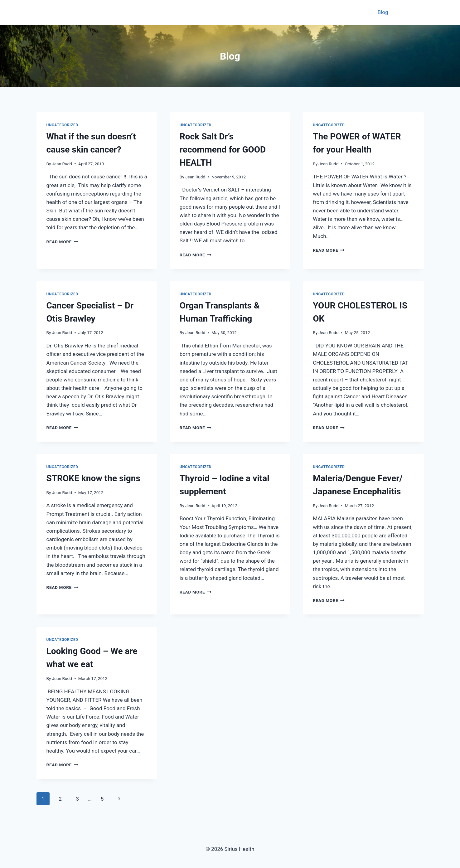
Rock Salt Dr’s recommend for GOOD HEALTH (223, 150)
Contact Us (407, 12)
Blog (383, 12)
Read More (62, 242)
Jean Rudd (62, 164)
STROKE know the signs (93, 478)
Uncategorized (62, 125)
